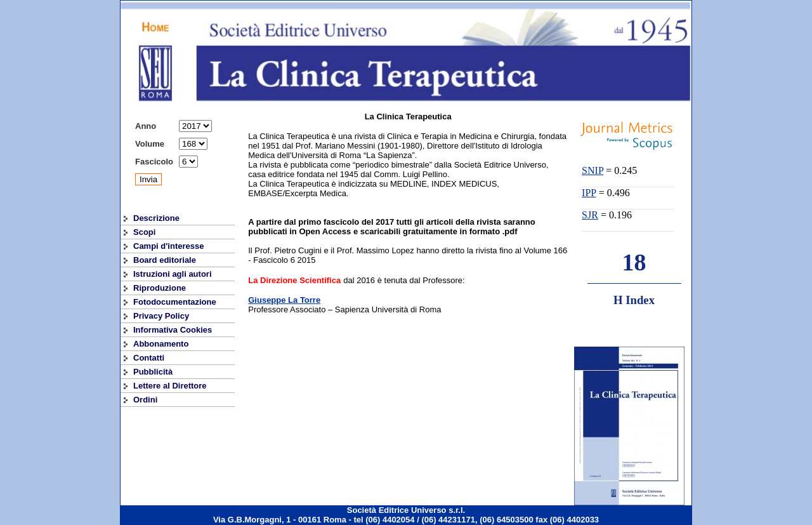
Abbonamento (161, 344)
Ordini (145, 400)
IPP (589, 193)
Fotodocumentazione (175, 302)
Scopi (144, 232)
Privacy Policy (161, 316)
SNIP (593, 170)
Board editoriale (165, 260)
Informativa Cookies (173, 330)
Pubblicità (153, 372)
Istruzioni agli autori (173, 274)
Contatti (149, 358)
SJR (590, 215)
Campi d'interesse (168, 246)
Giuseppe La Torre (284, 300)
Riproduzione (160, 288)
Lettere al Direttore (170, 386)
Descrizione (156, 218)
